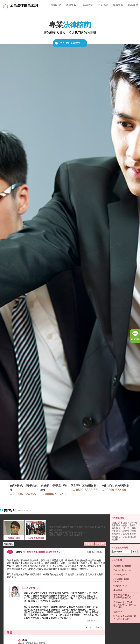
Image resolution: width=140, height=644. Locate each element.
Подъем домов (120, 574)
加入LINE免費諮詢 (70, 43)
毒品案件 (118, 590)
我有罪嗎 (118, 612)
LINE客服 (135, 339)
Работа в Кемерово (122, 566)
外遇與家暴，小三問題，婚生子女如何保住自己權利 (125, 605)
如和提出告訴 (120, 586)
